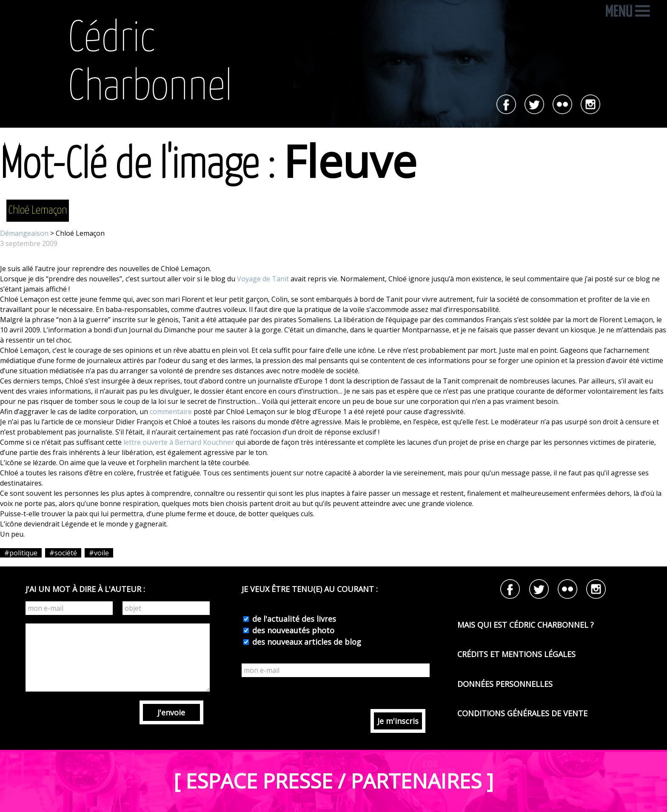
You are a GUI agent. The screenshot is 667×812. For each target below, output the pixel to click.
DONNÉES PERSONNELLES (505, 684)
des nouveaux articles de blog (306, 642)
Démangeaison (24, 233)
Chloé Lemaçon (38, 210)
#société (63, 553)
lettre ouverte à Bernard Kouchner (179, 442)
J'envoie (171, 712)
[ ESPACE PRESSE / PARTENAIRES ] (333, 781)
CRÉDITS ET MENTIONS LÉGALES (516, 654)
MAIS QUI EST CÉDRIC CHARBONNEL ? (526, 625)
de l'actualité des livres (293, 619)
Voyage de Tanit (263, 279)
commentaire (171, 412)
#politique (21, 553)
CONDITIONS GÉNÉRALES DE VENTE (522, 713)
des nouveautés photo (292, 630)
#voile (99, 553)
